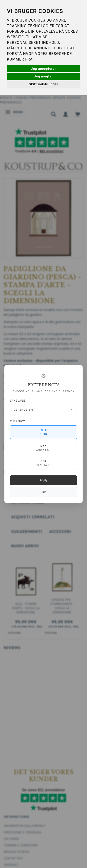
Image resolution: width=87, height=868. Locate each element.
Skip (43, 492)
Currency (18, 421)
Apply (44, 480)
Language (18, 401)
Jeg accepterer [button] (43, 69)
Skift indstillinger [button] (43, 84)
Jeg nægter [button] (44, 76)
